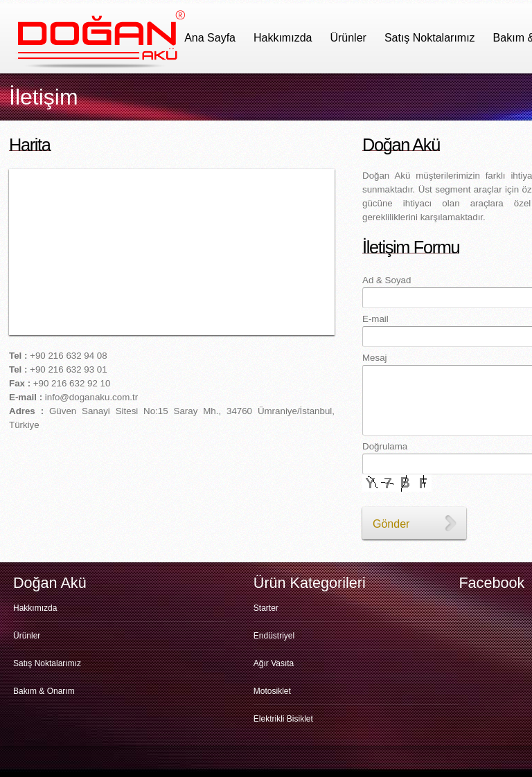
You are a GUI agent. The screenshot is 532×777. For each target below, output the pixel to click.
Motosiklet (272, 691)
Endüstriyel (274, 636)
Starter (266, 608)
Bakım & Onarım (44, 691)
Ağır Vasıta (274, 663)
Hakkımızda (283, 38)
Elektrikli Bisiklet (283, 719)
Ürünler (348, 38)
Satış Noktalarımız (430, 38)
